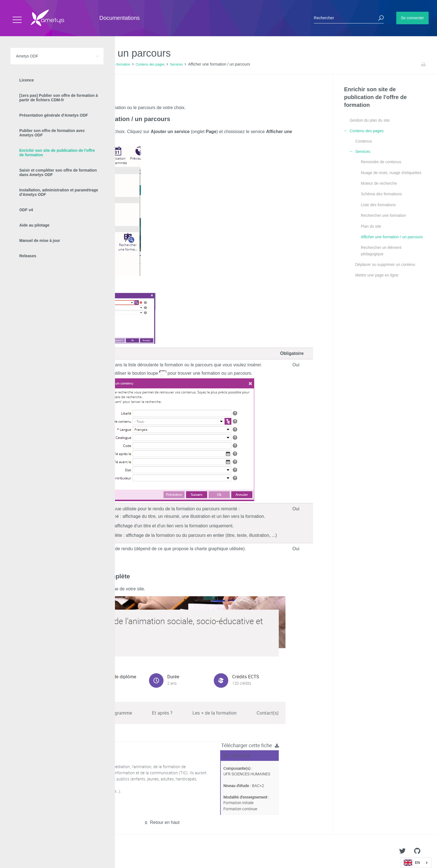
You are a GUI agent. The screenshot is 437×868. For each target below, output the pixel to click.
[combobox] (416, 863)
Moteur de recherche (379, 183)
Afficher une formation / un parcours (392, 237)
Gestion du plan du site (370, 120)
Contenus (364, 141)
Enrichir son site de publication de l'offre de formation (91, 64)
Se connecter (413, 18)
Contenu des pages (150, 64)
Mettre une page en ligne (377, 275)
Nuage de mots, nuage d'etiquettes (391, 173)
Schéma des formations (381, 194)
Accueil (17, 64)
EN (412, 863)
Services (176, 64)
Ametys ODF (37, 64)
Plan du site (371, 226)
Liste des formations (378, 205)
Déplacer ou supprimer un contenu (385, 265)
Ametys (37, 852)
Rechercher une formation (383, 215)
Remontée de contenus (381, 162)
